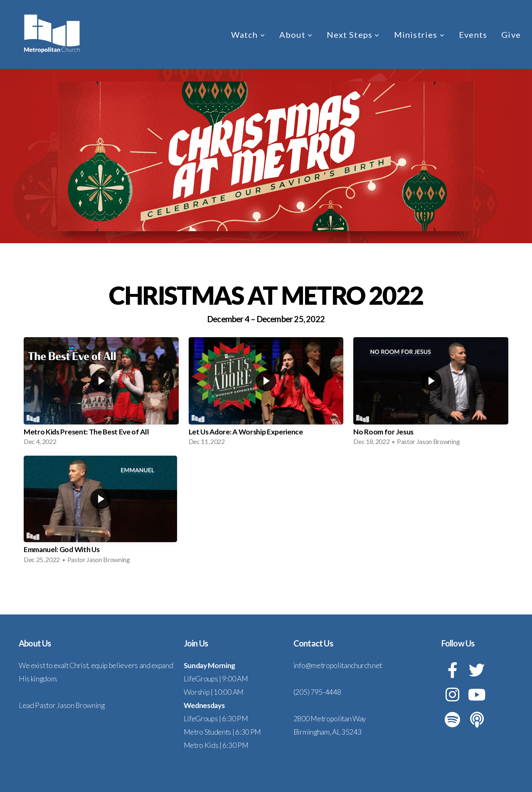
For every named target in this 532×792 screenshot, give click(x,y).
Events (473, 35)
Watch (248, 35)
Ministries (419, 35)
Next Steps (353, 35)
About (296, 35)
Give (511, 35)
